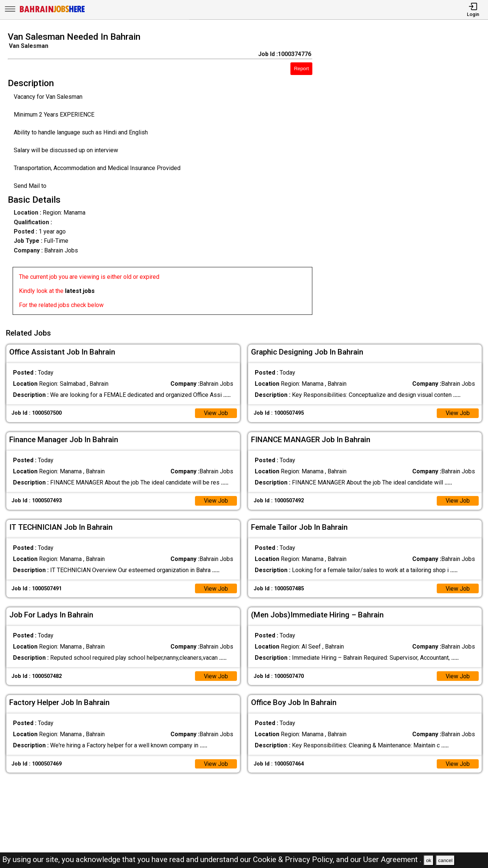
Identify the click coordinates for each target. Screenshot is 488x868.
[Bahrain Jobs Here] (52, 12)
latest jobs (80, 291)
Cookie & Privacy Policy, (295, 859)
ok (429, 860)
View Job (216, 412)
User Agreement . (392, 859)
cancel (445, 860)
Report (302, 68)
